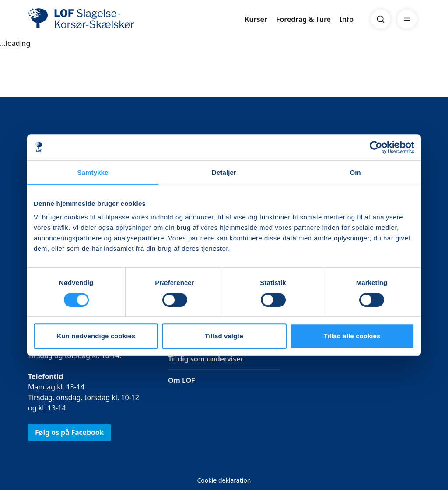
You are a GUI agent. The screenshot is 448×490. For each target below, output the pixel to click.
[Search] (381, 19)
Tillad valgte (224, 336)
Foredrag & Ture (303, 19)
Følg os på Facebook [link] (69, 432)
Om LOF (182, 380)
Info (346, 19)
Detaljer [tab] (224, 172)
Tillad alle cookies (352, 336)
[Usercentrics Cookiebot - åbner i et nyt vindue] (376, 147)
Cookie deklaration (224, 480)
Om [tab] (355, 172)
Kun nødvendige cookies (96, 336)
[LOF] (92, 19)
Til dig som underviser (206, 359)
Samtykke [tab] (93, 172)
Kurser (256, 19)
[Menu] (407, 19)
